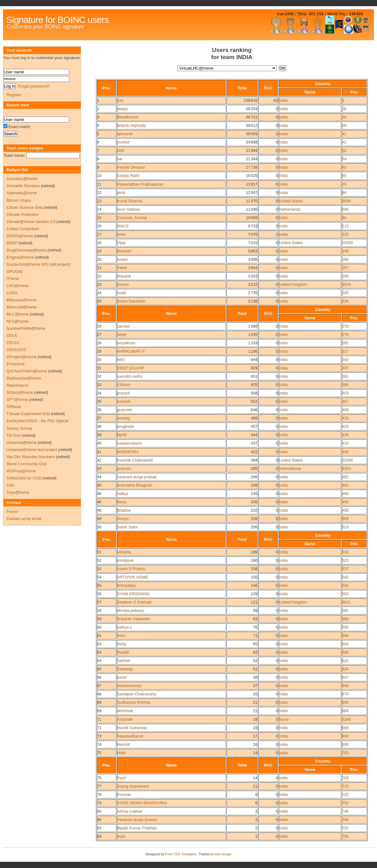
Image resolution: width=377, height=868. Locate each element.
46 (99, 494)
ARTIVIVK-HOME (133, 577)
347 (345, 368)
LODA (12, 293)
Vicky (122, 644)
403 (345, 393)
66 (99, 677)
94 (344, 218)
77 (99, 786)
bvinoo (123, 284)
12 (99, 193)
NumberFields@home (26, 328)
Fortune (124, 795)
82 (99, 828)
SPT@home (17, 400)
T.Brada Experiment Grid (28, 414)
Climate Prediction (23, 215)
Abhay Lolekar (130, 811)
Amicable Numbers (23, 186)
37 (99, 418)
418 (345, 418)
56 (99, 594)
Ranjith (123, 652)
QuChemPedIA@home (27, 371)
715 (345, 786)
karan (122, 677)
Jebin (122, 335)
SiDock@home (20, 392)
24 (99, 293)
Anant (122, 259)
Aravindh (125, 719)
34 (99, 393)
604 (345, 644)
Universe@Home (22, 443)
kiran (121, 234)
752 (345, 828)
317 (345, 351)
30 (99, 360)
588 (345, 619)
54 (344, 159)
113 (345, 226)
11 (99, 184)
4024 (346, 284)
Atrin (121, 636)
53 (99, 569)
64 (99, 661)
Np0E (122, 435)
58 (99, 610)
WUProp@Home (21, 471)
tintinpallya (126, 585)
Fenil (121, 778)
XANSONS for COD (24, 478)
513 (345, 527)
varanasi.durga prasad (137, 477)
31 (99, 368)
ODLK (12, 335)
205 (345, 293)
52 (344, 150)
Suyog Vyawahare (133, 786)
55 (99, 585)
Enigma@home (20, 257)
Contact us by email (24, 519)
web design (223, 854)
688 (345, 728)
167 (345, 268)
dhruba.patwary (131, 610)
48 (99, 510)
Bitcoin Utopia (19, 200)
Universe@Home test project (32, 450)
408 (345, 410)
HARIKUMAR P (131, 351)
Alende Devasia (131, 167)
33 (99, 385)
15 (99, 218)
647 (345, 677)
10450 (348, 243)
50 (99, 527)
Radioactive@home (24, 378)
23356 (348, 460)
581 (345, 610)
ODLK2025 (16, 350)
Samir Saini (127, 527)
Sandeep (125, 669)
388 (345, 385)
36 (99, 410)
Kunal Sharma (130, 201)
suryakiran (126, 343)
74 (99, 744)
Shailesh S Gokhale (134, 602)
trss (120, 100)
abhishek (125, 711)
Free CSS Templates (181, 854)
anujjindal (125, 426)
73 (99, 736)
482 (345, 477)
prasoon (124, 468)
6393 (346, 468)
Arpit (121, 836)
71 (99, 719)
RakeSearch (17, 385)
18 (99, 243)
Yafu (10, 485)
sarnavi (123, 326)
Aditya (123, 494)
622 (345, 661)
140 (345, 251)
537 (345, 569)
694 (345, 736)
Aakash (124, 401)
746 (345, 811)
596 (345, 209)
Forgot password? (34, 86)
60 (99, 627)
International (290, 468)
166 (345, 259)
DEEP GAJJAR (131, 368)
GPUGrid (15, 271)
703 (345, 753)
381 (345, 376)
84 (344, 193)
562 (345, 594)
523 (345, 560)
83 (99, 836)
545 (345, 585)
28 (99, 343)
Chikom (124, 385)
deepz (123, 109)
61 (99, 636)
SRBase (14, 407)
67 (99, 686)
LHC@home (17, 286)
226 (345, 301)
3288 (346, 719)
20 (99, 259)
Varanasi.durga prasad (137, 820)
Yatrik (122, 268)
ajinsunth (125, 134)
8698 (346, 201)
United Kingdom (293, 284)
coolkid (123, 142)
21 (99, 268)
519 (345, 552)
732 (345, 803)
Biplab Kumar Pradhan (137, 828)
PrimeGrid (15, 364)
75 (344, 184)
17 (99, 234)
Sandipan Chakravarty (137, 694)
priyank (123, 393)
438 (345, 452)
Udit (121, 150)
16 (99, 226)
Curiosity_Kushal (132, 218)
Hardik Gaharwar (132, 728)
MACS (123, 226)
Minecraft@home (22, 307)
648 (345, 686)
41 (344, 134)
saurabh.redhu (130, 376)
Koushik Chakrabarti (135, 460)
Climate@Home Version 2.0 (31, 222)
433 (345, 443)
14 (99, 209)
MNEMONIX (128, 452)
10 (99, 176)
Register (14, 95)
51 (99, 552)
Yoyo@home (18, 492)
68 (99, 694)
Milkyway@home (21, 300)
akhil (121, 193)
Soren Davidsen (131, 301)
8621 (346, 602)
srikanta (124, 552)
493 (345, 494)
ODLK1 (13, 343)
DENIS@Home (20, 236)
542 (345, 577)
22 (99, 276)
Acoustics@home (22, 179)
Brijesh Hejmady (131, 125)
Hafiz (122, 753)
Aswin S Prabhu (131, 569)
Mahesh (124, 251)
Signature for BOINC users (57, 20)
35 (344, 117)
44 (99, 477)
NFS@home (17, 321)
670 (345, 694)
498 (345, 510)
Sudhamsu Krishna (134, 702)
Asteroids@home (22, 193)
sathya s (125, 627)
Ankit (121, 293)
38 (99, 426)
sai (120, 159)
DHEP (12, 243)
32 (99, 376)
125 (345, 234)
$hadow (124, 510)
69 (99, 702)
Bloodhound (128, 117)
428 (345, 435)
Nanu (122, 502)
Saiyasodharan (130, 736)
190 (345, 276)
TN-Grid (14, 435)
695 (345, 744)
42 (344, 142)
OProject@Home (21, 357)
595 (345, 627)
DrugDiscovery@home (26, 250)
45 (99, 485)
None (284, 719)
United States (291, 201)
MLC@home (18, 314)
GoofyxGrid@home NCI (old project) (38, 264)
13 (99, 201)
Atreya (123, 519)
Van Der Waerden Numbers (31, 457)
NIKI (121, 360)
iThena (13, 279)
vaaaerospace (129, 443)
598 (345, 636)
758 (345, 836)
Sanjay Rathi (128, 176)
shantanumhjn (129, 686)
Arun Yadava (128, 209)
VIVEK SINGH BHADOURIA (142, 803)
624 (345, 669)
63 (344, 167)
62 (99, 644)
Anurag (123, 418)
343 (345, 360)
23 (99, 284)
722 (345, 795)
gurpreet (125, 410)
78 (99, 795)
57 (99, 602)
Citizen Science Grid (24, 207)
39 (344, 125)
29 (99, 351)
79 (99, 803)
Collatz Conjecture (23, 229)
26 (344, 109)
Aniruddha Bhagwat (134, 485)
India (283, 100)
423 (345, 426)
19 (99, 251)
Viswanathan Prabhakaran (140, 184)
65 (344, 176)
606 (345, 652)
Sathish (124, 661)
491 (345, 485)
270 (345, 326)
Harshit (123, 744)
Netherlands (290, 209)
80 (99, 811)
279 (345, 335)
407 (345, 401)
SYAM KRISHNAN (133, 594)
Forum (12, 511)
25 (99, 301)
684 (345, 702)
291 (345, 343)
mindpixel (125, 560)
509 (345, 519)
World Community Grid (26, 464)
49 (99, 519)
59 (99, 619)
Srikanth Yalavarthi (133, 619)
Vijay (121, 243)
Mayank (124, 276)
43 (99, 468)
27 (99, 335)
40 (99, 443)
